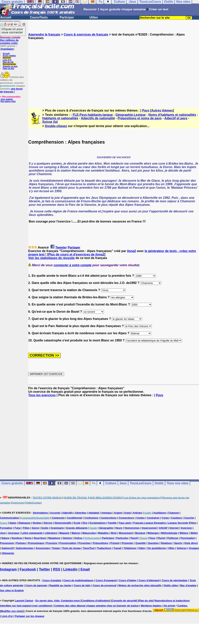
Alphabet (94, 513)
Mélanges (153, 533)
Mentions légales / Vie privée (158, 606)
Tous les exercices (42, 395)
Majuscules (89, 533)
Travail (117, 548)
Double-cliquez (56, 126)
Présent (115, 543)
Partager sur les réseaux (30, 616)
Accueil (6, 17)
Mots (114, 533)
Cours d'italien (128, 580)
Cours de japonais (36, 585)
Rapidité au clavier (61, 585)
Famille (112, 523)
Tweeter (61, 247)
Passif (134, 538)
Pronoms (52, 543)
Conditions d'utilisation (95, 601)
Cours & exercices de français (86, 34)
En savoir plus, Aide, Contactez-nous (58, 601)
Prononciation (68, 543)
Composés (58, 518)
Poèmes (21, 543)
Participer (67, 17)
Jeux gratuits (7, 99)
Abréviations (40, 513)
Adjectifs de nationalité (98, 118)
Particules (122, 538)
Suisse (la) (50, 122)
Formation (6, 528)
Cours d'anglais (52, 580)
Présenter (127, 543)
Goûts (45, 528)
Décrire (48, 523)
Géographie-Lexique (130, 115)
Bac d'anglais (188, 585)
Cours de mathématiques (78, 580)
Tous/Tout (89, 548)
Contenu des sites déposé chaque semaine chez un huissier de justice (96, 606)
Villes (171, 548)
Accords (55, 513)
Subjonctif (8, 548)
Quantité (141, 543)
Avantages (7, 49)
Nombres (17, 538)
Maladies (103, 533)
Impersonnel (149, 528)
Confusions (91, 518)
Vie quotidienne (157, 548)
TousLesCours (141, 483)
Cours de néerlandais (175, 580)
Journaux (14, 533)
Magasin (64, 533)
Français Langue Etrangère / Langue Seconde (161, 523)
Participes (108, 538)
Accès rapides (9, 56)
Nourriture (40, 538)
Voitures (182, 548)
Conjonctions (109, 518)
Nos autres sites (8, 101)
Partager (74, 247)
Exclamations (98, 523)
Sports (178, 543)
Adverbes (81, 513)
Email (85, 569)
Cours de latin (82, 585)
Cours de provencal (104, 585)
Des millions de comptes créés (10, 40)
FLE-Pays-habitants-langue (93, 115)
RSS (57, 569)
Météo (194, 533)
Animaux (107, 513)
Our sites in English (12, 590)
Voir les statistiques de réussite (51, 258)
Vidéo (142, 548)
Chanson (174, 513)
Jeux (123, 483)
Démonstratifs (63, 523)
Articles (137, 513)
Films (193, 523)
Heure (119, 528)
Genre (35, 528)
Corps (165, 518)
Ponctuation (188, 538)
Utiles (94, 17)
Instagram (8, 569)
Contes (141, 518)
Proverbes (85, 543)
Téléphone (130, 548)
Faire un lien (8, 69)
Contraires (153, 518)
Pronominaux (36, 543)
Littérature (51, 533)
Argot (127, 513)
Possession (7, 543)
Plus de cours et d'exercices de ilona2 (76, 254)
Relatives (166, 543)
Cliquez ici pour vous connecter (12, 31)
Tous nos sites (178, 483)
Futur (18, 528)
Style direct (191, 543)
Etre (85, 523)
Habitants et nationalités (60, 118)
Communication (10, 518)
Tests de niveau (71, 548)
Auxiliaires (160, 513)
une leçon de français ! (11, 90)
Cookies (182, 606)
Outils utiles (171, 585)
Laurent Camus (24, 601)
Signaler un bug (10, 66)
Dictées (37, 523)
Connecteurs (126, 518)
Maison (76, 533)
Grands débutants (77, 528)
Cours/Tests (39, 17)
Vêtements (8, 553)
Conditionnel (75, 518)
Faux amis (125, 523)
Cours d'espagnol (106, 580)
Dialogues (24, 523)
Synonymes (43, 548)
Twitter (45, 569)
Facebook (28, 569)
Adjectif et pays (176, 118)
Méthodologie (169, 533)
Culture (111, 483)
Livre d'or (7, 60)
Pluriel (161, 538)
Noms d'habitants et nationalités (172, 115)
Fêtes (26, 528)
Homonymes (132, 528)
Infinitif (163, 528)
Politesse (173, 538)
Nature (5, 538)
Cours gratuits (12, 483)
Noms (28, 538)
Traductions (104, 548)
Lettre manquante (32, 533)
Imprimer (7, 58)
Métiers (184, 533)
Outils (159, 483)
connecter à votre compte (73, 265)
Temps (56, 548)
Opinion (67, 538)
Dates (13, 523)
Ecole (77, 523)
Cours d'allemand (149, 580)
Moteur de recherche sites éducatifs (140, 585)
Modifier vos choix (12, 611)
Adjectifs (68, 513)
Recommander (9, 64)
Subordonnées (25, 548)
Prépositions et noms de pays (140, 118)
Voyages (194, 548)
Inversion (186, 528)
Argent (118, 513)
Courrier (189, 518)
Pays (146, 110)
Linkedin (70, 569)
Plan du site (8, 62)
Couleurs (176, 518)
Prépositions (101, 543)
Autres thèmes (162, 110)
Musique (140, 533)
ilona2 (131, 251)
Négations (54, 538)
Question (153, 543)
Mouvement (126, 533)
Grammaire (57, 528)
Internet (174, 528)
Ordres (78, 538)
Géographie (106, 528)
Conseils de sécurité (124, 601)
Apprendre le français (44, 34)
